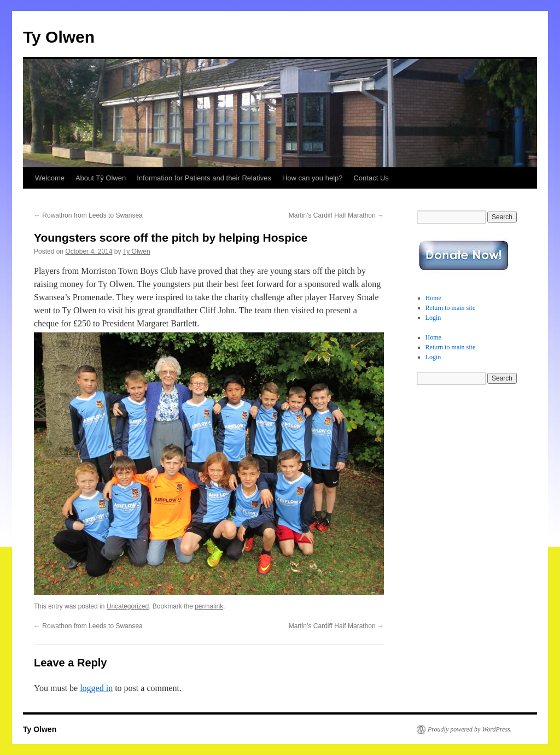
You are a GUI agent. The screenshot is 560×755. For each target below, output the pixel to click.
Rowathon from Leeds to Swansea (88, 215)
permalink (209, 606)
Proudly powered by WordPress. (470, 729)
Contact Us (371, 178)
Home (433, 298)
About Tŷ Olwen (101, 178)
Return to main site (451, 308)
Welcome (50, 178)
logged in (96, 688)
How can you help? (313, 178)
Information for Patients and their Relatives (204, 178)
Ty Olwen (59, 37)
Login (433, 318)
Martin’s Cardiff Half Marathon (336, 215)
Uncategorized (128, 606)
